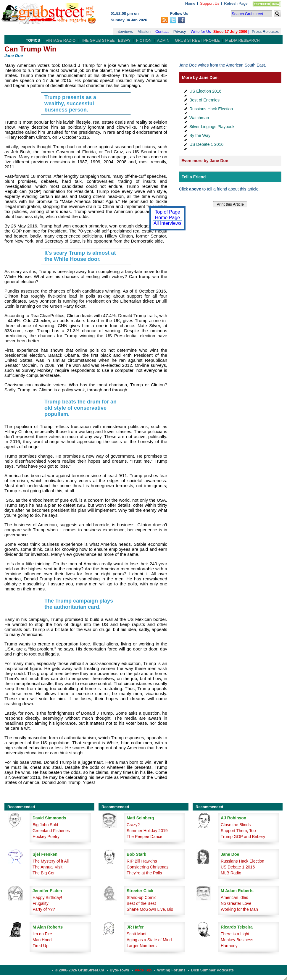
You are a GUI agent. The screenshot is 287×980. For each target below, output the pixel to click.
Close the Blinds (236, 825)
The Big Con (44, 873)
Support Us (210, 3)
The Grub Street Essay (106, 40)
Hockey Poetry (46, 837)
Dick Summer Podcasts (212, 970)
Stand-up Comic (141, 897)
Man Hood (42, 940)
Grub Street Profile (197, 40)
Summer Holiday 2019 (147, 831)
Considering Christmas (148, 867)
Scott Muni (136, 934)
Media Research (242, 40)
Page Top (143, 970)
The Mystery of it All (51, 861)
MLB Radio (231, 873)
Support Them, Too (238, 831)
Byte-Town (119, 970)
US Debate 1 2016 (206, 144)
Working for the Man (239, 909)
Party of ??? (44, 909)
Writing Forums (171, 970)
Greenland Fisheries (51, 831)
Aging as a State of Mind (149, 940)
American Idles (234, 897)
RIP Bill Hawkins (142, 861)
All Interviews (167, 223)
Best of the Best (141, 903)
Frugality (41, 903)
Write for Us (201, 32)
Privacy (180, 32)
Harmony (229, 946)
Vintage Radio (61, 40)
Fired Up (41, 946)
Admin (163, 40)
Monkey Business (237, 940)
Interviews (124, 32)
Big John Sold (45, 825)
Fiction (144, 40)
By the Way (200, 135)
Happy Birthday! (47, 897)
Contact (162, 32)
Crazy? (133, 825)
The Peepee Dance (145, 837)
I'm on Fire (42, 934)
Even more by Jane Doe (205, 161)
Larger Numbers (142, 946)
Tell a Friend (194, 177)
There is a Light (235, 934)
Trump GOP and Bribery (243, 837)
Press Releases (265, 32)
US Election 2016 (205, 91)
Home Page (168, 218)
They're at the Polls (144, 873)
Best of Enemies (204, 100)
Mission (144, 32)
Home (190, 3)
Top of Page (167, 212)
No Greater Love (236, 903)
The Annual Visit (47, 867)
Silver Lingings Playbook (212, 127)
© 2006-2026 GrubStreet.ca (79, 970)
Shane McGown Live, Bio (150, 909)
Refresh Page (236, 3)
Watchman (199, 118)
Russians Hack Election (211, 109)
